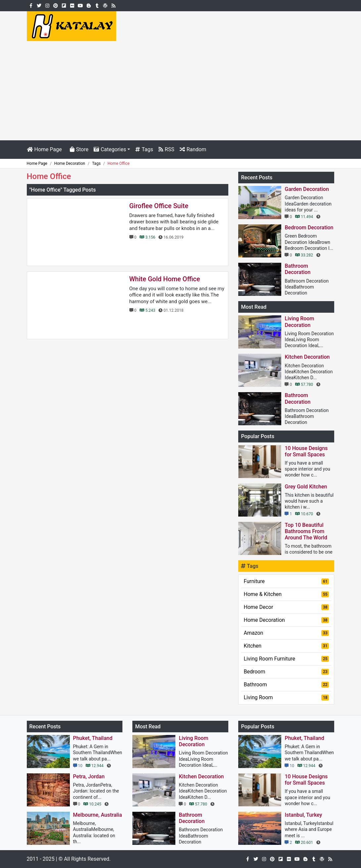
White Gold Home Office (165, 279)
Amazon (286, 633)
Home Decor (286, 607)
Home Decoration (286, 620)
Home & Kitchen (286, 594)
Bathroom (286, 685)
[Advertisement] (180, 91)
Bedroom (286, 672)
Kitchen (286, 646)
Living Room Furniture (286, 659)
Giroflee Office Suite (159, 206)
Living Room (286, 697)
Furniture (286, 581)
